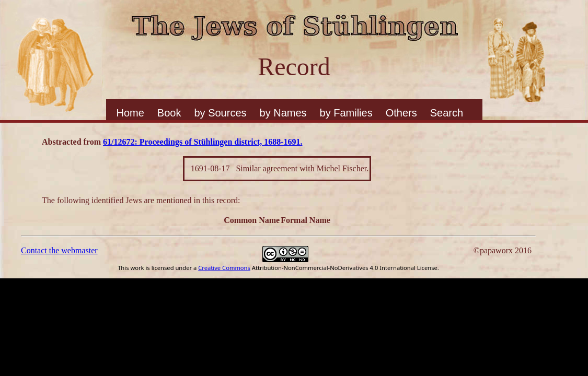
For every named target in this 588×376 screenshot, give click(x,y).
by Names (283, 113)
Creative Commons (224, 268)
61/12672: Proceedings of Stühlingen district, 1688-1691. (203, 142)
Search (447, 113)
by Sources (220, 113)
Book (169, 113)
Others (401, 113)
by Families (346, 113)
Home (130, 113)
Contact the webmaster (59, 250)
